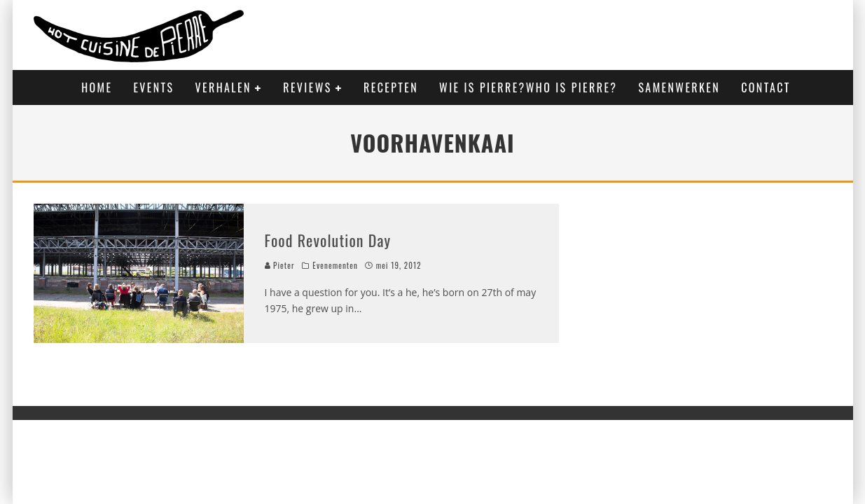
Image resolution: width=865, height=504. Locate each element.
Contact (766, 87)
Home (97, 87)
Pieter (280, 265)
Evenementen (335, 265)
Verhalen (223, 87)
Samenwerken (679, 87)
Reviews (307, 87)
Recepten (391, 87)
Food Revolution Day (328, 240)
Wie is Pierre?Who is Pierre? (528, 87)
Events (153, 87)
